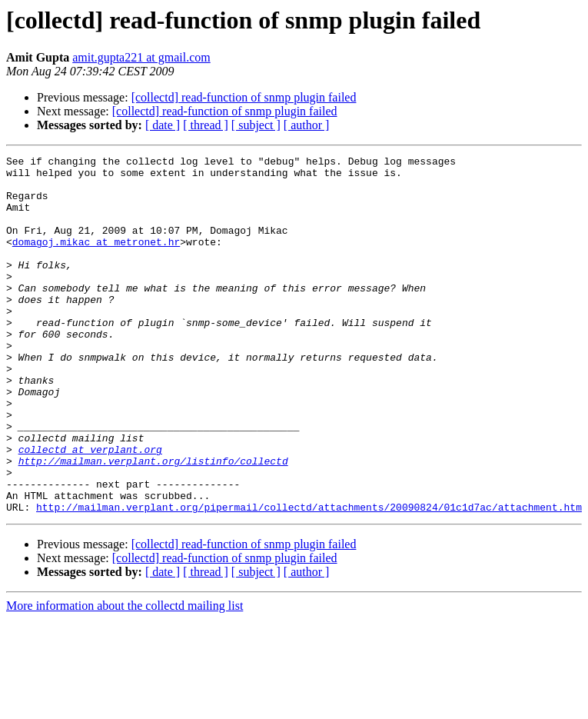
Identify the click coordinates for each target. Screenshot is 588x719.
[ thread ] (206, 125)
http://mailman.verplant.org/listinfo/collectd (153, 523)
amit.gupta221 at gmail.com (141, 57)
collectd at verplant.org (90, 509)
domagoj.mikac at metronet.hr (96, 260)
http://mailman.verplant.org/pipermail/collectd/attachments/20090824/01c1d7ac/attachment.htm (309, 578)
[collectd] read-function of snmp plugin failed (244, 97)
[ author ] (307, 125)
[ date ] (163, 125)
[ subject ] (256, 125)
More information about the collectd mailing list (125, 677)
